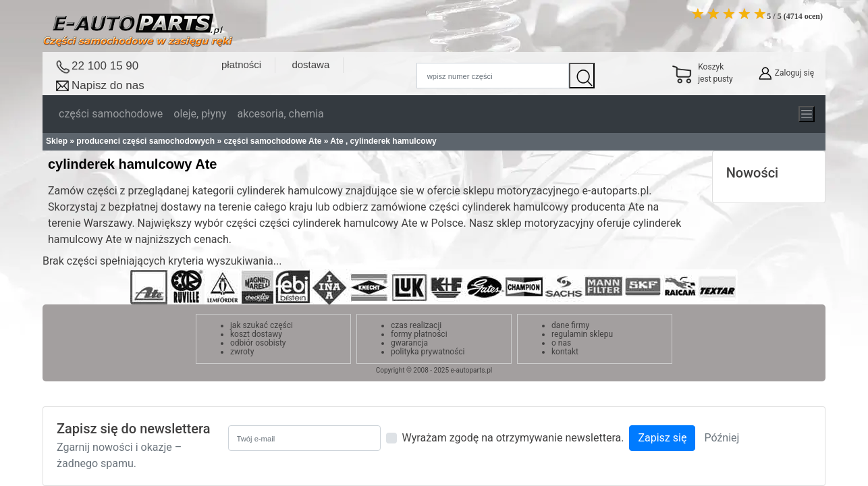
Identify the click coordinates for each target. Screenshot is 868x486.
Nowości (753, 173)
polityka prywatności (428, 352)
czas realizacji (416, 325)
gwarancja (409, 343)
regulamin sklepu (582, 334)
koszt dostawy (256, 334)
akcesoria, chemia (280, 114)
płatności (241, 64)
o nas (561, 343)
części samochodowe (111, 114)
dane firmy (570, 325)
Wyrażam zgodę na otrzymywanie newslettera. (513, 438)
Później (722, 438)
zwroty (242, 352)
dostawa (310, 64)
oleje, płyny (200, 114)
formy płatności (419, 334)
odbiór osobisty (258, 343)
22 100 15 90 (105, 66)
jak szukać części (262, 325)
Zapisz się (662, 438)
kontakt (565, 352)
